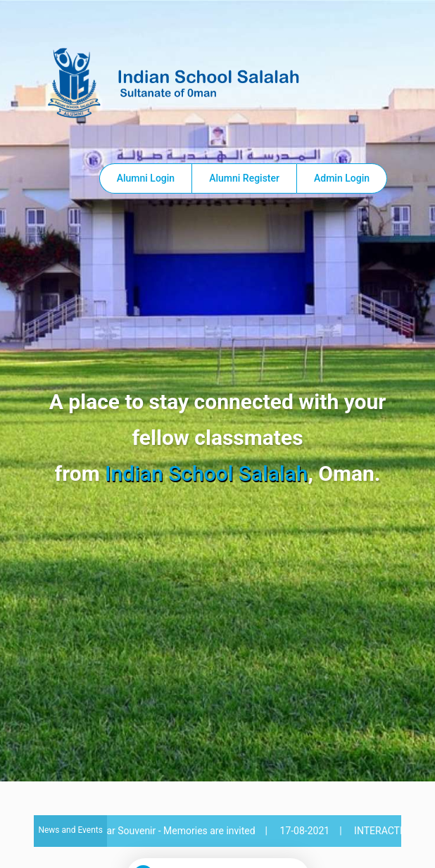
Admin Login (342, 178)
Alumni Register (244, 178)
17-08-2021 (308, 831)
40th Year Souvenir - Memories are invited (168, 831)
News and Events (70, 830)
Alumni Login (146, 178)
